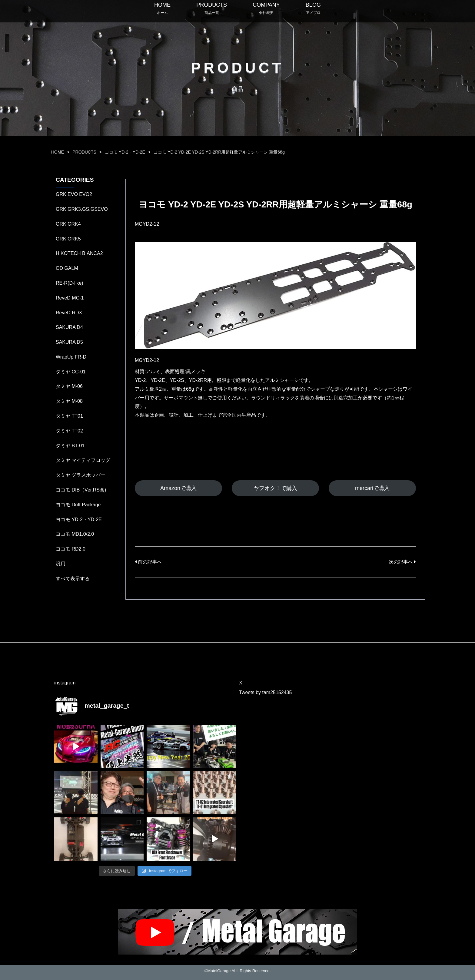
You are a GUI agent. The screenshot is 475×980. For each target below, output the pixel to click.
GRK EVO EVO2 (74, 194)
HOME (58, 152)
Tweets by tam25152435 (265, 692)
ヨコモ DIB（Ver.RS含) (81, 490)
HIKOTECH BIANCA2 (79, 253)
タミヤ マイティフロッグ (83, 460)
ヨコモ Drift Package (78, 505)
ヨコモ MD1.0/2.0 (75, 534)
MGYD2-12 (147, 224)
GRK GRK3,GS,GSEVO (82, 209)
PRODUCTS (84, 152)
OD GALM (67, 268)
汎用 (61, 564)
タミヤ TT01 (69, 416)
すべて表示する (73, 579)
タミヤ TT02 (69, 431)
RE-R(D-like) (70, 283)
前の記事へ (148, 562)
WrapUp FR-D (71, 357)
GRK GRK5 (68, 239)
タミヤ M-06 (69, 386)
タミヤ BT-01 (70, 446)
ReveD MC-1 (70, 298)
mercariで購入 (372, 488)
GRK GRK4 (68, 224)
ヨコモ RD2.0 (71, 549)
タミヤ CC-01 (71, 372)
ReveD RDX (69, 313)
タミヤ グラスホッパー (81, 475)
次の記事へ (402, 562)
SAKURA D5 (69, 342)
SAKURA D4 (69, 327)
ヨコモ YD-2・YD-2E (125, 152)
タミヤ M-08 (69, 401)
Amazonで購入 (178, 488)
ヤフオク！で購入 (275, 488)
